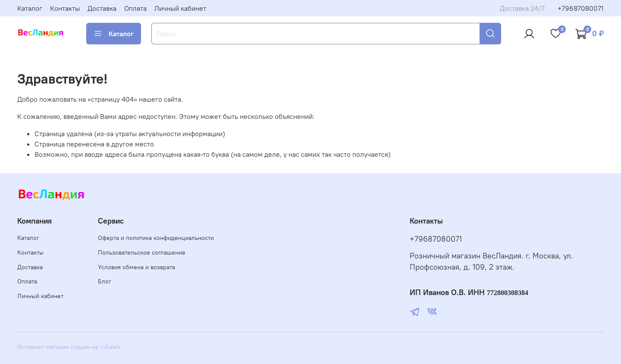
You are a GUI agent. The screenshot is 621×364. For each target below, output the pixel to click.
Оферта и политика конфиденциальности (156, 238)
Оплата (135, 8)
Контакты (65, 8)
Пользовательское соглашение (142, 252)
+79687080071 (581, 8)
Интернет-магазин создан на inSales (69, 347)
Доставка (102, 8)
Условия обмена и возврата (136, 267)
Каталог (30, 8)
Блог (105, 281)
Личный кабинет (180, 8)
